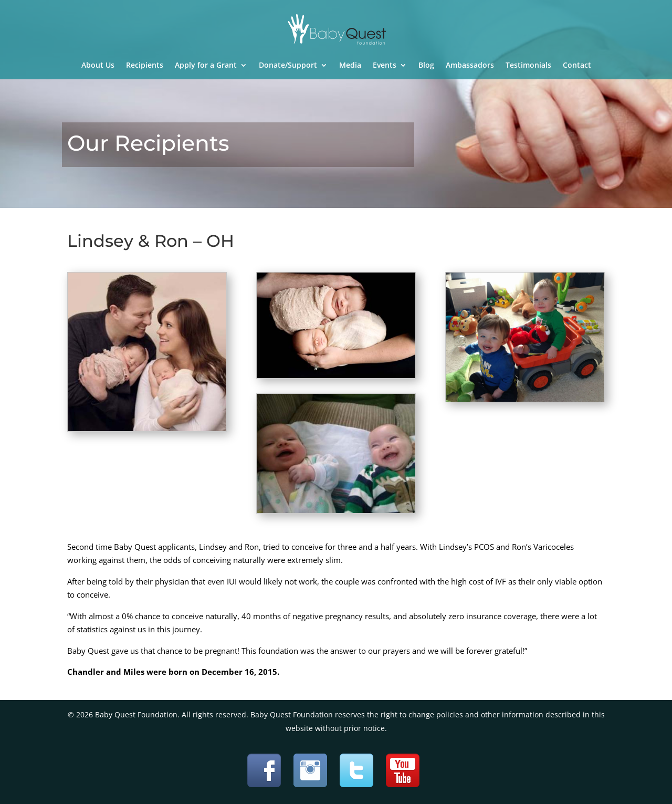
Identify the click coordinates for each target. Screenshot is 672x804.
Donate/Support (288, 66)
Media (350, 66)
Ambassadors (470, 66)
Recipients (145, 66)
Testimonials (528, 66)
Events (385, 66)
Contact (577, 66)
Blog (426, 66)
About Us (98, 66)
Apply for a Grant (206, 66)
